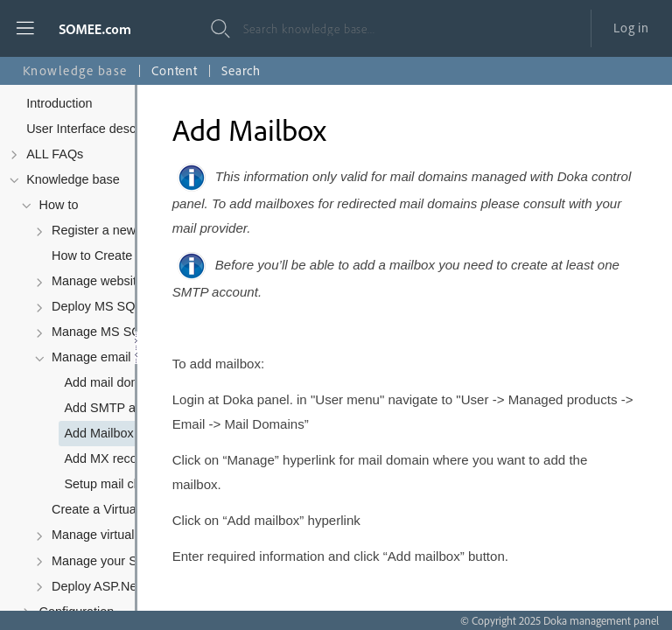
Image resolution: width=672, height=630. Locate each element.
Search (241, 70)
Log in (631, 28)
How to (59, 205)
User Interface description (98, 129)
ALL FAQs (55, 154)
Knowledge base (73, 179)
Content (175, 70)
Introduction (59, 103)
